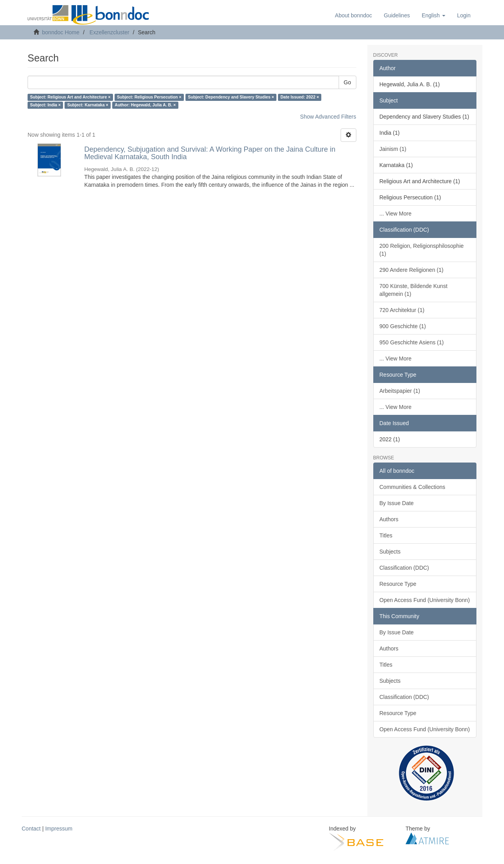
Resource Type (398, 584)
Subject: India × (45, 105)
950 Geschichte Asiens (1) (412, 342)
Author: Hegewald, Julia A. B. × (145, 105)
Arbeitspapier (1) (400, 391)
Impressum (59, 829)
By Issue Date (397, 503)
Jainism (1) (393, 149)
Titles (386, 535)
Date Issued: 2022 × (300, 97)
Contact (31, 829)
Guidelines (397, 15)
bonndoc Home (61, 32)
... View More (396, 214)
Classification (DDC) (404, 568)
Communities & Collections (412, 487)
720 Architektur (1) (402, 310)
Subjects (390, 552)
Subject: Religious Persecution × (149, 97)
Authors (389, 519)
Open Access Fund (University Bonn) (425, 600)
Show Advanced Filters (328, 117)
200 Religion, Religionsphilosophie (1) (422, 250)
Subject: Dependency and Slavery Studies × (231, 97)
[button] (434, 15)
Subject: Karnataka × (88, 105)
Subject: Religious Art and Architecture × (70, 97)
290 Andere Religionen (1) (412, 270)
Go (347, 82)
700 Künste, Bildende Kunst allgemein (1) (414, 290)
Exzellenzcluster (109, 32)
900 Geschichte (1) (403, 326)
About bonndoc (354, 15)
